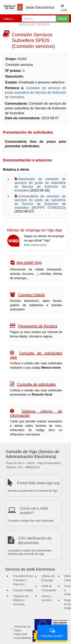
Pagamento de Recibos (38, 326)
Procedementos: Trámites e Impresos (23, 580)
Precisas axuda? (52, 632)
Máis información (35, 245)
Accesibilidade (23, 638)
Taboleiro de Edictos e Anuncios (21, 600)
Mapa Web (21, 634)
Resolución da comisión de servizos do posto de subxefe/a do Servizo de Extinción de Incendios (40, 185)
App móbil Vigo (29, 262)
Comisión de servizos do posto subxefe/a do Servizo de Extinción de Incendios (35, 93)
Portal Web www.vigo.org (38, 483)
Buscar (62, 19)
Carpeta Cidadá (31, 295)
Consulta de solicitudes (37, 384)
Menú (7, 19)
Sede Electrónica (40, 7)
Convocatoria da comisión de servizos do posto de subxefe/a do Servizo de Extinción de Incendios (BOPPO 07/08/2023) (40, 202)
